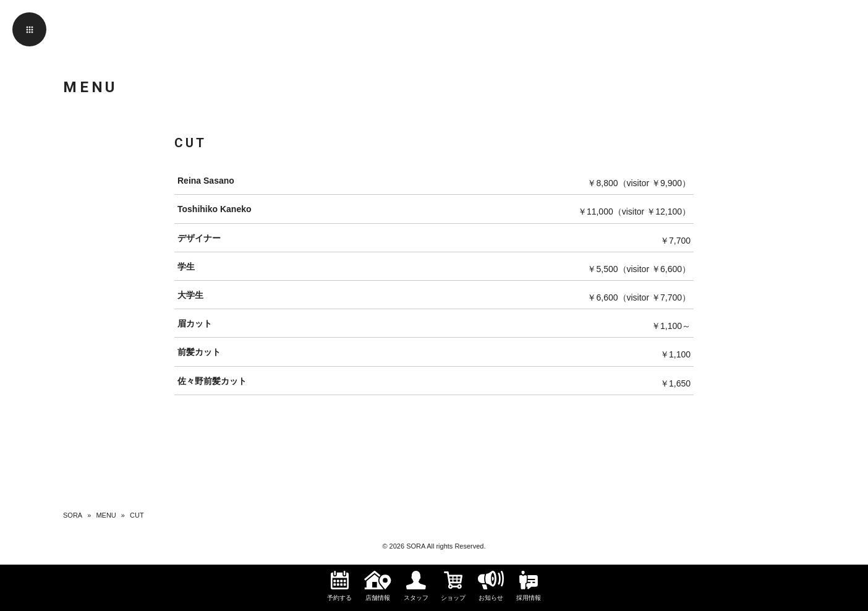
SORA (73, 515)
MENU (106, 515)
